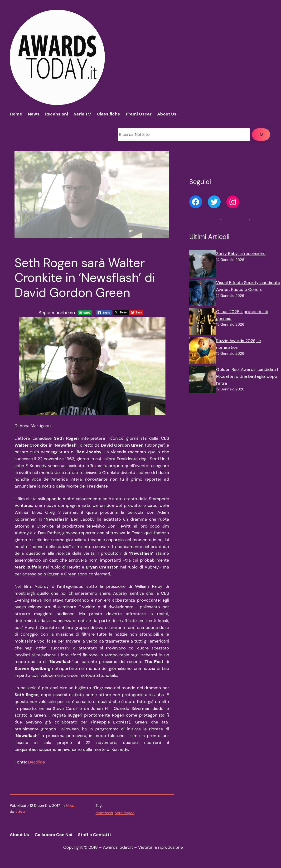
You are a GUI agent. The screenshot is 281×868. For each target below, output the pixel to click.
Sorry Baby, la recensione (241, 254)
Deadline (36, 762)
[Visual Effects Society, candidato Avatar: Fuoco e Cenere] (203, 294)
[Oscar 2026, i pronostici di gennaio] (203, 323)
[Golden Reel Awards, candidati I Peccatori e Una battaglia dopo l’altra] (203, 381)
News (71, 806)
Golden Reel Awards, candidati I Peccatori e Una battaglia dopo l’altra (247, 376)
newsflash (104, 813)
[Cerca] (261, 135)
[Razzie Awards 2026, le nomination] (203, 352)
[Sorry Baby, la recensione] (203, 265)
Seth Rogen (124, 813)
